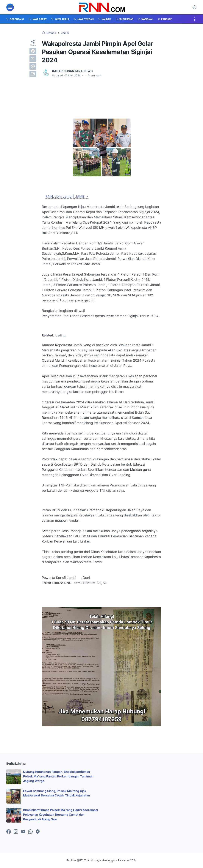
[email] (33, 74)
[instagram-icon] (16, 832)
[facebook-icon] (9, 832)
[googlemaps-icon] (38, 832)
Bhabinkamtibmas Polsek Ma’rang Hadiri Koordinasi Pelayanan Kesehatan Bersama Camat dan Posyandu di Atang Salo (61, 815)
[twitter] (33, 59)
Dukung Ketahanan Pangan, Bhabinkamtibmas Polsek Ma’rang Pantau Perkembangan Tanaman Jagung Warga (58, 776)
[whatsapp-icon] (30, 832)
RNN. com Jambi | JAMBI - (67, 196)
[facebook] (33, 51)
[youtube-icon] (23, 832)
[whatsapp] (33, 66)
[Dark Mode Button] (194, 7)
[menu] (10, 7)
